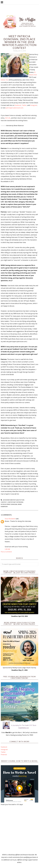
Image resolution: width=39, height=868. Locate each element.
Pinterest (4, 755)
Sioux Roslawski (10, 519)
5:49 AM (7, 549)
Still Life (8, 118)
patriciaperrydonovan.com (14, 108)
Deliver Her (5, 80)
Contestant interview (15, 502)
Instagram (34, 105)
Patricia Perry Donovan (9, 504)
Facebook (18, 105)
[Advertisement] (19, 830)
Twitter (24, 105)
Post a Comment (6, 552)
